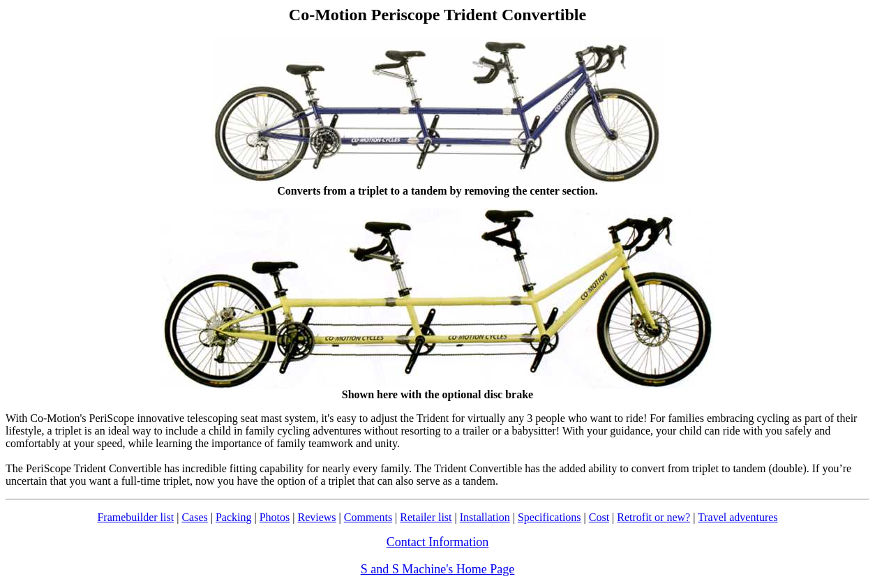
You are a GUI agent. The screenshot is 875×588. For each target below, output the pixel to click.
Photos (275, 517)
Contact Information (437, 542)
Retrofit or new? (653, 517)
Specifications (549, 517)
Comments (368, 517)
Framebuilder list (135, 517)
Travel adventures (738, 517)
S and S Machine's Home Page (438, 569)
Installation (485, 517)
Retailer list (426, 517)
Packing (234, 517)
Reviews (316, 517)
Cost (599, 517)
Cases (194, 517)
